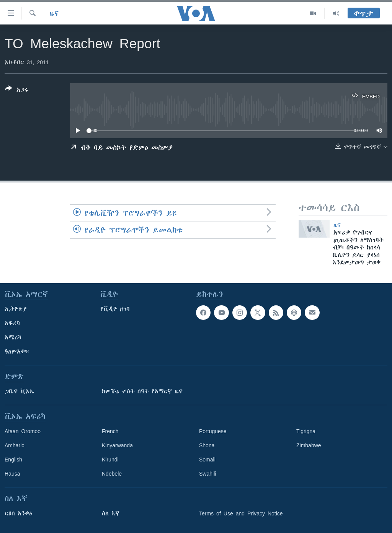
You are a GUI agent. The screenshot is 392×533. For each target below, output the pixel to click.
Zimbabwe (309, 445)
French (110, 431)
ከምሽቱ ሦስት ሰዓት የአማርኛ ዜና (142, 391)
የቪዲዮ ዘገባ (115, 309)
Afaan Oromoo (23, 431)
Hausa (12, 474)
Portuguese (213, 431)
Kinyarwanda (117, 445)
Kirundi (110, 460)
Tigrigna (306, 431)
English (13, 460)
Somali (207, 460)
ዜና (54, 13)
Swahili (207, 474)
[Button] (17, 91)
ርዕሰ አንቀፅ (18, 513)
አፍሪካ (12, 323)
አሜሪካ (13, 337)
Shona (207, 445)
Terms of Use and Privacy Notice (241, 513)
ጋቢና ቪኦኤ (19, 391)
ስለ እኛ (111, 513)
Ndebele (112, 474)
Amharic (14, 445)
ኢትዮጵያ (16, 309)
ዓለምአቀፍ (17, 352)
